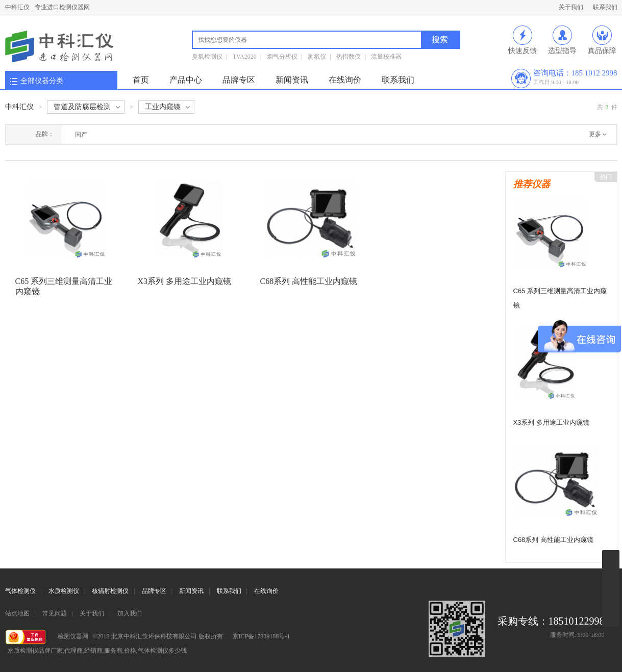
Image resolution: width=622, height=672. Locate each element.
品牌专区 (239, 80)
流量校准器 (386, 57)
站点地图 (17, 613)
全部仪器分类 (42, 81)
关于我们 (571, 7)
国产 (81, 135)
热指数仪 (349, 57)
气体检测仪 (20, 591)
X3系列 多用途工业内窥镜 (185, 281)
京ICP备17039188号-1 (262, 636)
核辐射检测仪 (110, 591)
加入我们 (130, 613)
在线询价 (345, 80)
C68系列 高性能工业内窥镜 (309, 281)
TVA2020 (245, 57)
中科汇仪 (17, 7)
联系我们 (605, 7)
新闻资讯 (292, 80)
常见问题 (55, 613)
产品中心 (186, 80)
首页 (141, 80)
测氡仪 (317, 57)
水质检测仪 (64, 591)
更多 (595, 134)
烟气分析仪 (282, 57)
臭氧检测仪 (207, 57)
